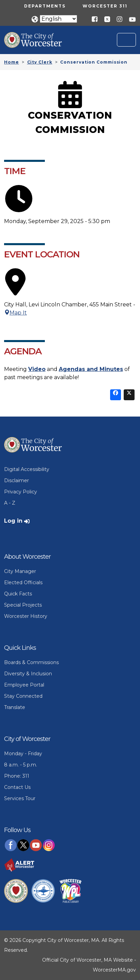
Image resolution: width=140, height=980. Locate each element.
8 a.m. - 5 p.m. (21, 765)
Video (37, 369)
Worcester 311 (105, 6)
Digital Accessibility (27, 469)
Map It (15, 313)
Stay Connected (23, 696)
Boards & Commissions (31, 662)
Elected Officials (23, 582)
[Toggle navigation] (126, 40)
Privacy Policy (21, 492)
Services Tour (20, 798)
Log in (13, 521)
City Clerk (40, 62)
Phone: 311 (17, 776)
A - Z (10, 503)
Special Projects (23, 605)
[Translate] (58, 19)
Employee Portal (24, 685)
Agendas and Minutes (91, 369)
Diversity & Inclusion (28, 674)
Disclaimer (16, 480)
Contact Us (17, 787)
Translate (15, 707)
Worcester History (26, 616)
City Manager (20, 571)
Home (12, 62)
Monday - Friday (23, 754)
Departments (45, 6)
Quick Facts (18, 594)
